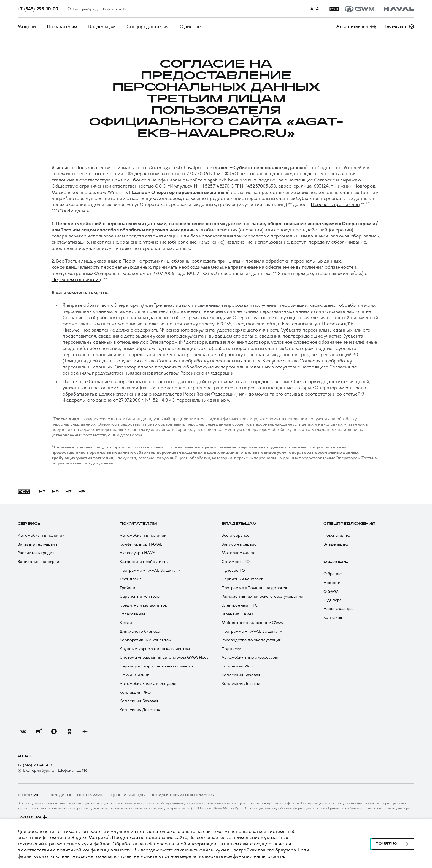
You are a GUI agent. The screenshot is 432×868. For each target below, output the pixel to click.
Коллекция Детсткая (140, 710)
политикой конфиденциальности (94, 850)
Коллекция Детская (241, 684)
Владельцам (102, 26)
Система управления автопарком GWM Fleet (164, 657)
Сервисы (30, 524)
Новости (332, 583)
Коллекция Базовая (139, 701)
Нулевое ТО (233, 571)
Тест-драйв (131, 579)
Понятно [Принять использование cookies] (392, 844)
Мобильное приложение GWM (252, 623)
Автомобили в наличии (41, 536)
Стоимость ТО (236, 562)
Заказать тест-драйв (38, 544)
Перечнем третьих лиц (76, 279)
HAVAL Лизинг (134, 675)
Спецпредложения (148, 26)
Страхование (133, 614)
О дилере (190, 26)
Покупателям (62, 26)
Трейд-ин (129, 588)
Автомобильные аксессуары (148, 684)
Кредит (127, 623)
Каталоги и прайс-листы (144, 562)
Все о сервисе (236, 536)
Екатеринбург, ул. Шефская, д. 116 (53, 770)
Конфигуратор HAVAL (141, 544)
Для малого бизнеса (140, 631)
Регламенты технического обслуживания (262, 596)
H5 (55, 492)
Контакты (333, 617)
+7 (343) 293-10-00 (35, 765)
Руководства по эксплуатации (252, 640)
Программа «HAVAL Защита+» (150, 571)
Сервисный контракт (140, 596)
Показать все (33, 817)
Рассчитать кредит (36, 553)
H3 (42, 492)
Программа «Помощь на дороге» (254, 588)
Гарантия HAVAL (238, 614)
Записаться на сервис (40, 562)
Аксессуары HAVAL (139, 553)
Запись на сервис (239, 544)
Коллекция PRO (135, 692)
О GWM (331, 591)
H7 (68, 492)
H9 (82, 492)
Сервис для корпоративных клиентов (157, 666)
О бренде (333, 574)
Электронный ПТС (240, 605)
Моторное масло (239, 553)
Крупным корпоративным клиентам (155, 649)
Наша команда (338, 609)
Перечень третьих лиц (335, 204)
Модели (27, 26)
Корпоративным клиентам (146, 640)
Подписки (232, 649)
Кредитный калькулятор (143, 605)
